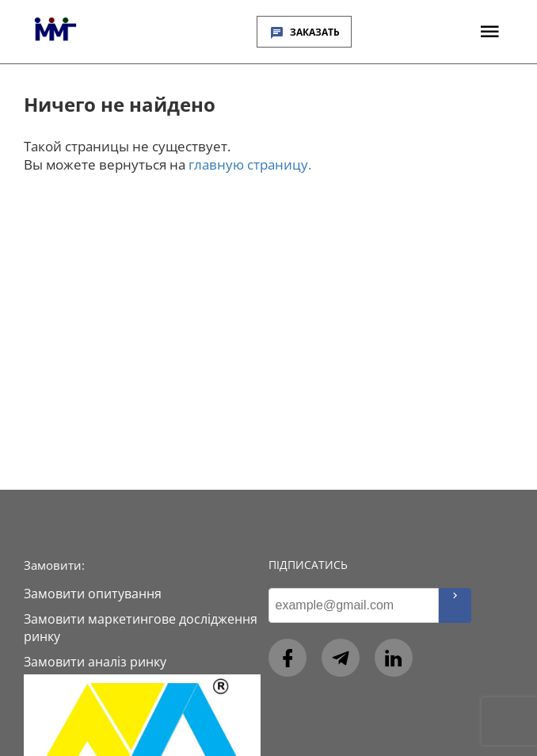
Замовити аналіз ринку (95, 662)
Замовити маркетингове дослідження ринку (141, 628)
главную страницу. (250, 164)
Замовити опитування (93, 594)
